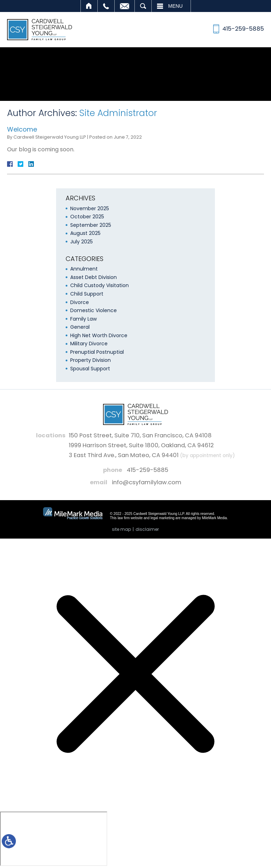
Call (106, 6)
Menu (176, 6)
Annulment (84, 269)
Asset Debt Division (94, 277)
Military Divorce (89, 344)
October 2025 (87, 217)
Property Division (91, 360)
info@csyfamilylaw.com (147, 482)
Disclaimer (147, 529)
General (80, 327)
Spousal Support (90, 369)
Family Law (83, 319)
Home (89, 6)
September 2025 (91, 225)
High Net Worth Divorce (99, 335)
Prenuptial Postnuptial (97, 352)
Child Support (87, 294)
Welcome (22, 129)
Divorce (80, 302)
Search (143, 6)
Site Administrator (118, 113)
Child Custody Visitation (100, 285)
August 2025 (85, 233)
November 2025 (90, 208)
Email (125, 6)
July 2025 (82, 242)
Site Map (121, 529)
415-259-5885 (147, 470)
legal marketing (163, 518)
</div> (54, 839)
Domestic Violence (94, 310)
